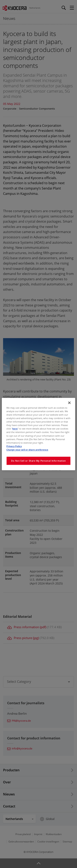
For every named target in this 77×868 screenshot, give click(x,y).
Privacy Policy (14, 446)
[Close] (69, 403)
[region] (38, 434)
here (15, 429)
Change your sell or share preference (27, 450)
